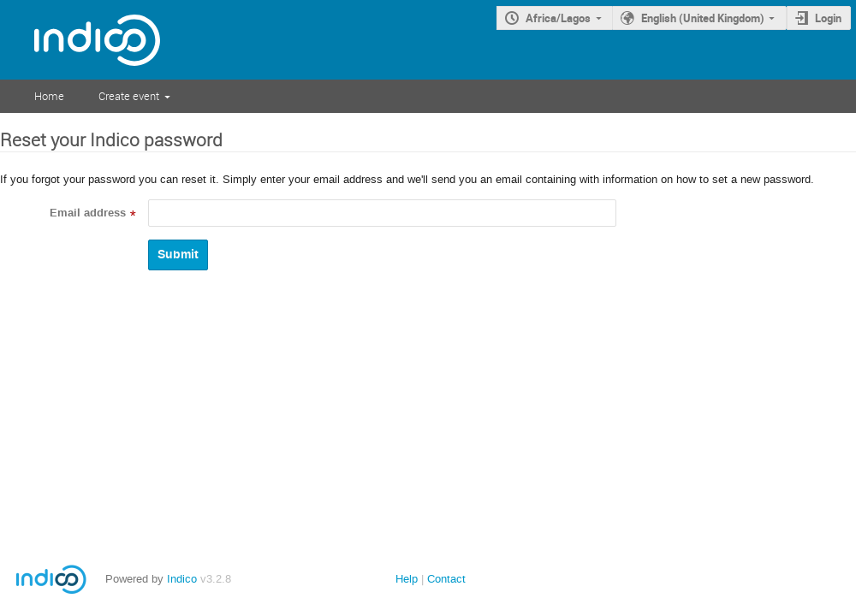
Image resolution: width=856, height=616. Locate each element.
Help (407, 579)
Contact (446, 579)
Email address (88, 213)
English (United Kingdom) (703, 18)
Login (828, 18)
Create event (129, 96)
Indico (182, 579)
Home (49, 96)
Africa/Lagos (558, 18)
